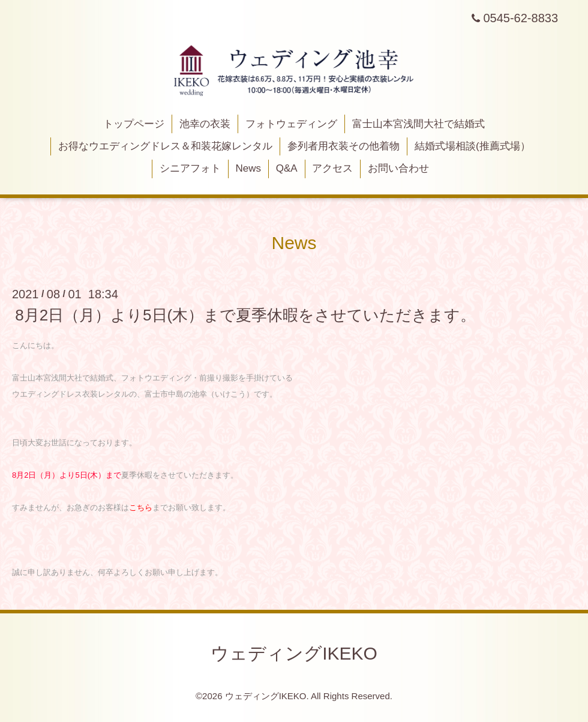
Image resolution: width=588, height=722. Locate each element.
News (249, 168)
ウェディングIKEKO (294, 653)
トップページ (134, 124)
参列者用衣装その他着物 (343, 146)
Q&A (287, 168)
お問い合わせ (398, 168)
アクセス (332, 168)
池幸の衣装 (205, 124)
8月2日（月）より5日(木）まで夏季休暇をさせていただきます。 (245, 315)
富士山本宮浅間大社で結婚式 (418, 124)
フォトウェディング (291, 124)
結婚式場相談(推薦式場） (472, 146)
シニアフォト (190, 168)
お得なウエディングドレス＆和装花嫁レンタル (165, 146)
